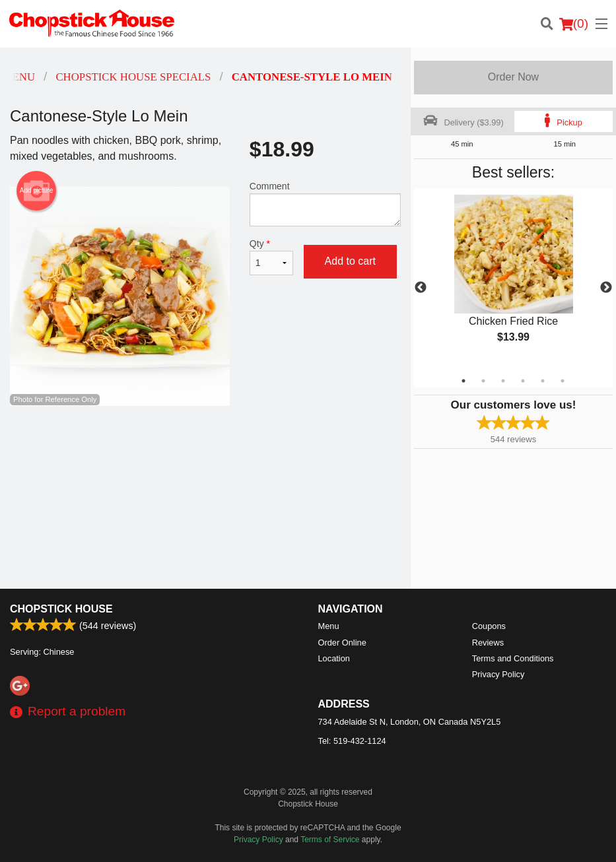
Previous (421, 288)
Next (606, 288)
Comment (325, 204)
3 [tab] (503, 381)
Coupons (489, 626)
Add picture (37, 191)
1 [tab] (463, 381)
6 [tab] (563, 381)
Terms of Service (330, 840)
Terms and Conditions (513, 658)
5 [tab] (543, 381)
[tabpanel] (513, 280)
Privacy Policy (498, 674)
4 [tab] (523, 381)
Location (334, 658)
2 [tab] (483, 381)
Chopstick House (61, 609)
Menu (329, 626)
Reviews (488, 643)
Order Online (342, 643)
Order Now (513, 77)
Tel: (352, 741)
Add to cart (350, 261)
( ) (574, 24)
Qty (271, 257)
